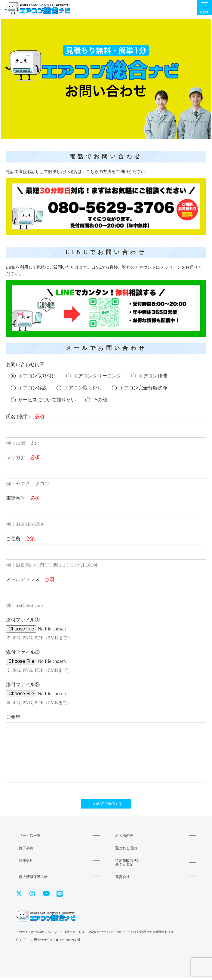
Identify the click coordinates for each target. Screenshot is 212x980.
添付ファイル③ (23, 685)
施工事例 (26, 850)
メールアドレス (30, 579)
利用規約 (26, 863)
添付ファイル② (23, 652)
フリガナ (23, 457)
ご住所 (20, 539)
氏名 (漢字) (25, 417)
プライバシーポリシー (115, 934)
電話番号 (23, 498)
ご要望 (13, 717)
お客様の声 (124, 838)
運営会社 (122, 879)
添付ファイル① (23, 620)
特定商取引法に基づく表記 (128, 865)
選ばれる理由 (126, 850)
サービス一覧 (30, 838)
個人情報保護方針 (33, 879)
